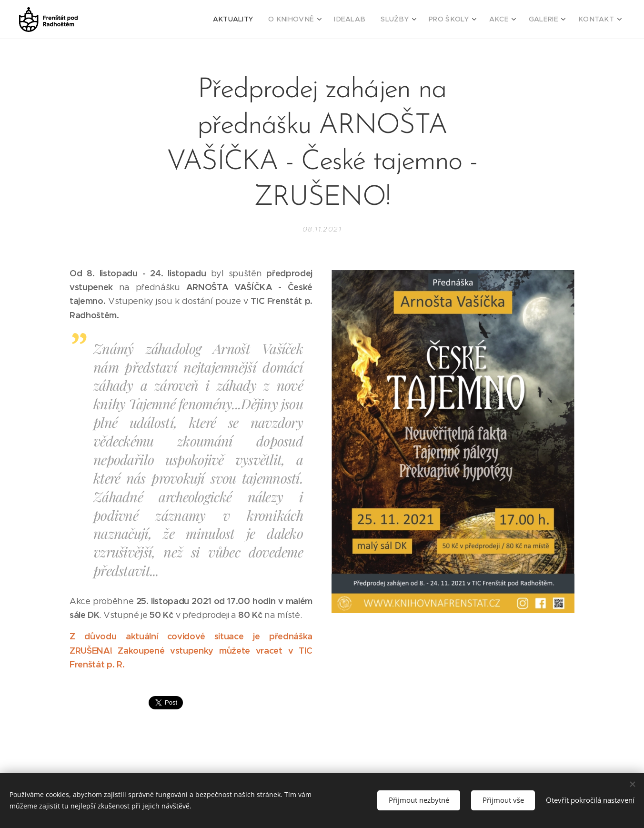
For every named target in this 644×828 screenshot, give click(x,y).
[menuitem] (261, 20)
